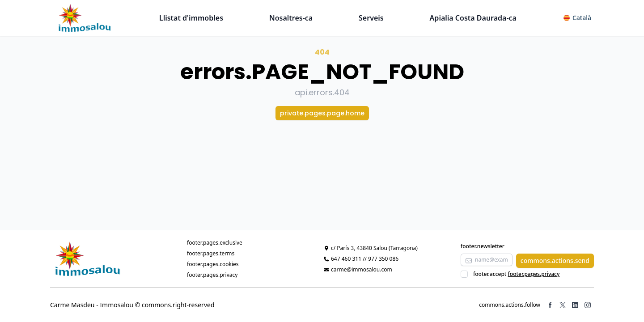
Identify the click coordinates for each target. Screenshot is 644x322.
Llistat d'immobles (191, 18)
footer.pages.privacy (212, 275)
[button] (577, 18)
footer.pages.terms (211, 253)
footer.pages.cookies (213, 264)
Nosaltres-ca (291, 18)
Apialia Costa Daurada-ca (473, 18)
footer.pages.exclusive (215, 243)
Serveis (371, 18)
